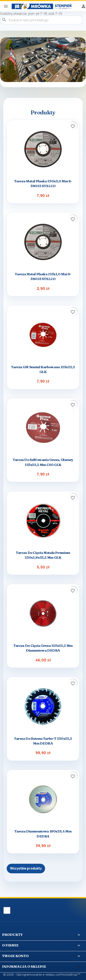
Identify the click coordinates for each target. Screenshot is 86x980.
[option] (43, 60)
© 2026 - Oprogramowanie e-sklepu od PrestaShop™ (42, 974)
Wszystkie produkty (26, 868)
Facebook (7, 910)
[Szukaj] (41, 20)
